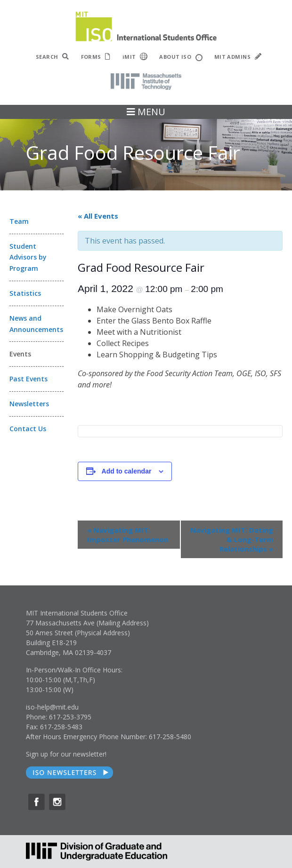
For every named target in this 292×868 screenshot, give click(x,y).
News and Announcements (36, 324)
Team (19, 221)
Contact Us (28, 429)
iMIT (135, 56)
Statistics (25, 293)
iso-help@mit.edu (52, 707)
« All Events (98, 216)
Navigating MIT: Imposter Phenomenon (128, 535)
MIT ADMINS (238, 57)
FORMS (96, 57)
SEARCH (53, 57)
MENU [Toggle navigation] (146, 112)
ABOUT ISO (181, 57)
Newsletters (29, 404)
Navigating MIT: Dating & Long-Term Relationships (232, 539)
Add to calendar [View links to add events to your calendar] (127, 471)
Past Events (28, 379)
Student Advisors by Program (28, 257)
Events (20, 354)
